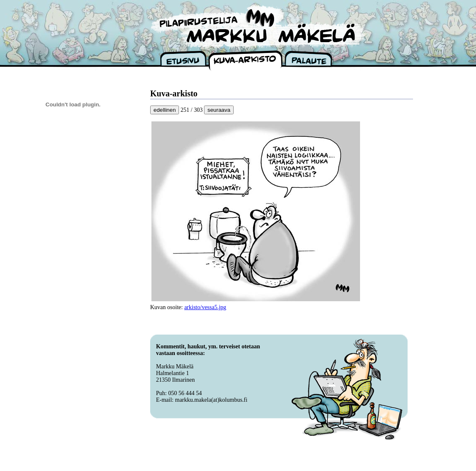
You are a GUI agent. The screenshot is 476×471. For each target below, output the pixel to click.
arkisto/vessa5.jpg (205, 307)
